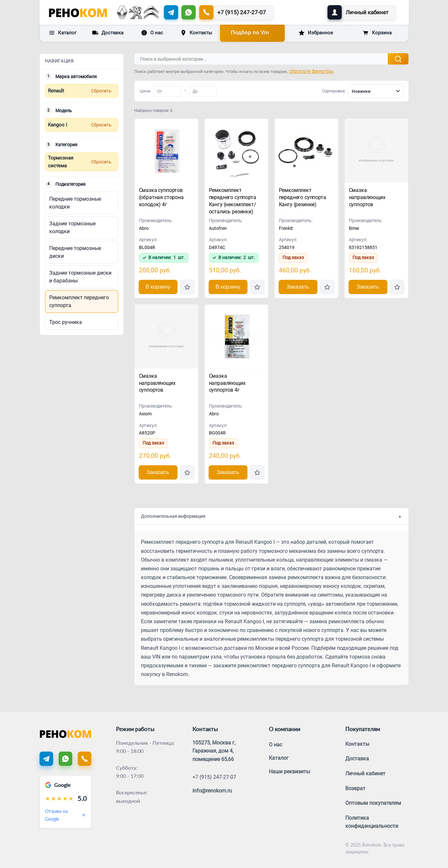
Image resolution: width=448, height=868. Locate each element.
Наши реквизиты (289, 772)
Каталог (63, 33)
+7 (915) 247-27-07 (214, 777)
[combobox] (376, 91)
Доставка (108, 32)
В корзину (158, 287)
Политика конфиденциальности (372, 822)
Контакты (196, 33)
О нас (152, 33)
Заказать (298, 287)
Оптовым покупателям (373, 803)
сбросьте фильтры (311, 71)
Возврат (355, 788)
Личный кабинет (365, 773)
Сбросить (101, 91)
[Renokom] (78, 12)
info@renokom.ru (212, 791)
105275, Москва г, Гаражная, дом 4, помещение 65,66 (214, 751)
